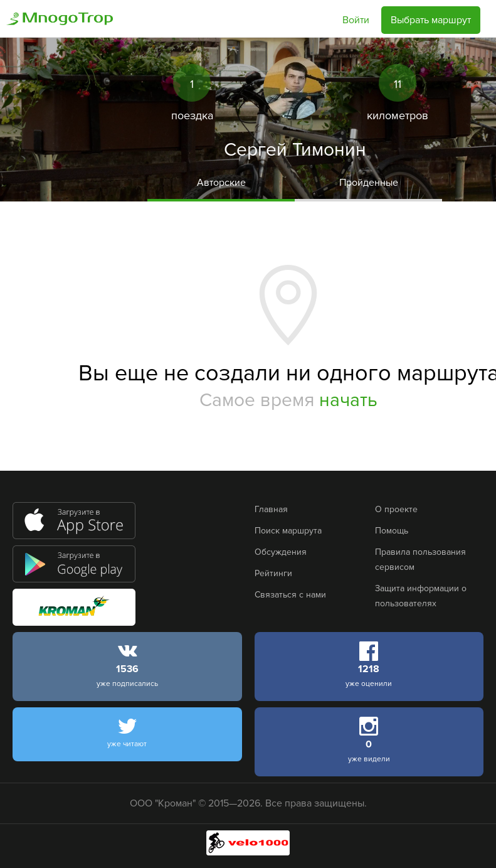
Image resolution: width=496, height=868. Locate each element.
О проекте (396, 509)
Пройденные (369, 183)
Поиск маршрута (288, 531)
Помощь (392, 531)
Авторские (221, 183)
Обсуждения (281, 552)
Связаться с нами (290, 595)
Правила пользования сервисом (420, 560)
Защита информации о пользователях (421, 596)
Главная (271, 509)
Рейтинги (273, 573)
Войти (356, 20)
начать (348, 400)
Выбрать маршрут (431, 20)
